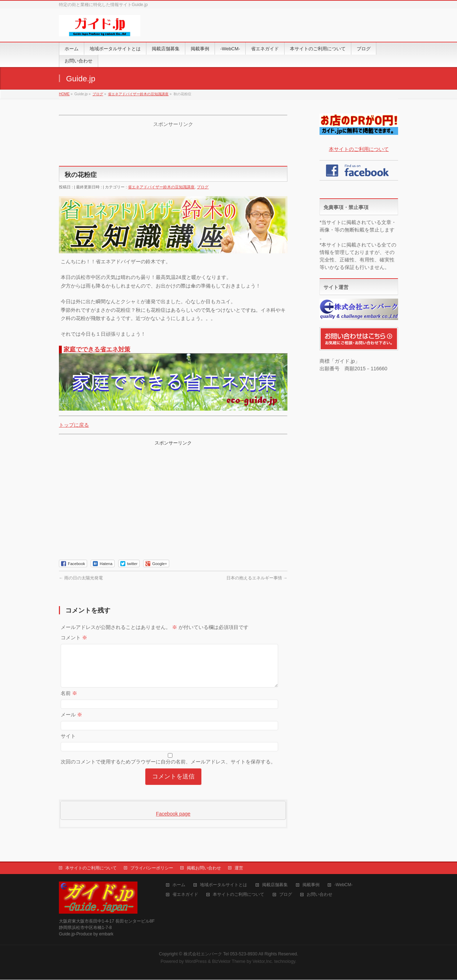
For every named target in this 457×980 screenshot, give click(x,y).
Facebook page (173, 822)
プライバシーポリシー (152, 868)
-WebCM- (343, 885)
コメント (74, 638)
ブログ (203, 187)
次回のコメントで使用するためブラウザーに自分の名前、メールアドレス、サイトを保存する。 (168, 770)
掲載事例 (311, 885)
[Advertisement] (173, 146)
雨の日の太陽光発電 (81, 578)
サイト (68, 745)
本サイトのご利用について (359, 149)
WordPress (196, 962)
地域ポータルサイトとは (224, 885)
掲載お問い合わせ (204, 868)
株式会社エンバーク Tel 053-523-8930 (220, 954)
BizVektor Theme (229, 962)
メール (71, 723)
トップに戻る (74, 425)
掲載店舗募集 (275, 885)
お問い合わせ (320, 895)
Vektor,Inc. (263, 962)
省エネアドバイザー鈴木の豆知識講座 (161, 187)
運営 (239, 868)
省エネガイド (185, 895)
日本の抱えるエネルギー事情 (257, 578)
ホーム (179, 885)
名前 (69, 702)
